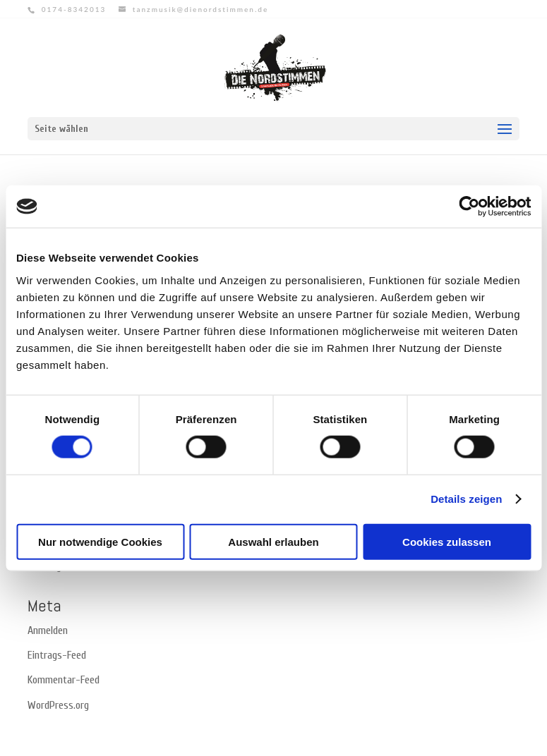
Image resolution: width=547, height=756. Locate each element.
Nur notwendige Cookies (100, 541)
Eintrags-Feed (57, 655)
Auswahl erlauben (273, 541)
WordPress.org (58, 705)
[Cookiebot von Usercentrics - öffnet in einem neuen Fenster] (469, 207)
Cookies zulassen (447, 541)
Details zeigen (466, 499)
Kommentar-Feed (64, 680)
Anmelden (48, 630)
